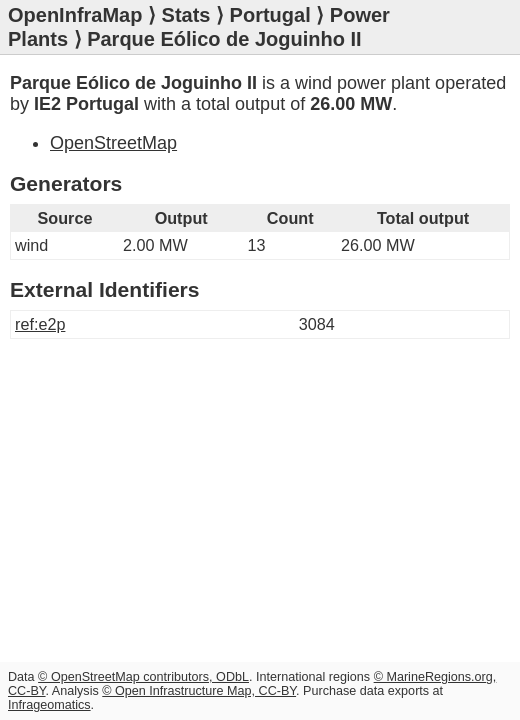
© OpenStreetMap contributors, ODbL (143, 677)
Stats (186, 15)
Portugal (270, 15)
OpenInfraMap (75, 15)
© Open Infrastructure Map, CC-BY (199, 691)
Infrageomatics (49, 705)
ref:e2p (40, 324)
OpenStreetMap (113, 143)
